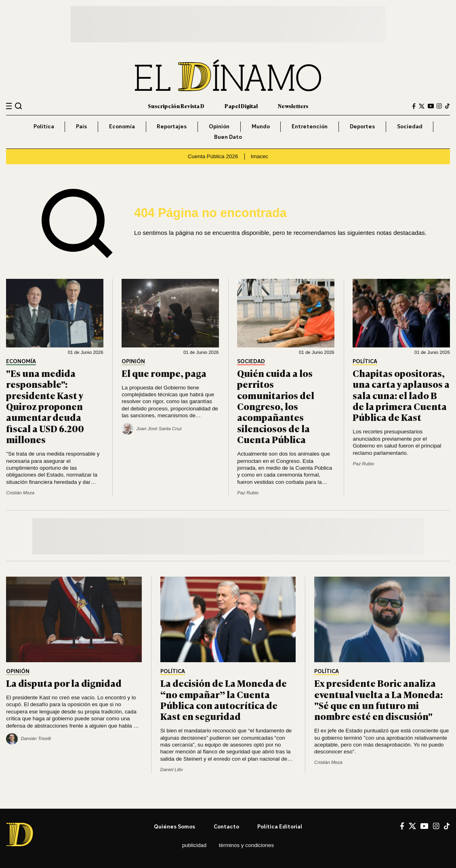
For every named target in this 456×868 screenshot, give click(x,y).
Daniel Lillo (172, 770)
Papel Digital (241, 106)
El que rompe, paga (164, 373)
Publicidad (194, 845)
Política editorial (280, 826)
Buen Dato (228, 137)
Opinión (219, 126)
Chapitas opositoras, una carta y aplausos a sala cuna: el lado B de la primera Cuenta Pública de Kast (401, 395)
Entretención (310, 126)
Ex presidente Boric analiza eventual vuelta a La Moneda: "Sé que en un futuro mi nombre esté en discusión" (378, 699)
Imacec (260, 156)
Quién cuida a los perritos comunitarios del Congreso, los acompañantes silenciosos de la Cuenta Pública (276, 406)
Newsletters (293, 106)
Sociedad (410, 126)
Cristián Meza (20, 493)
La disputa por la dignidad (64, 683)
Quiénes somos (174, 826)
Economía (122, 126)
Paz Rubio (248, 493)
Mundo (261, 126)
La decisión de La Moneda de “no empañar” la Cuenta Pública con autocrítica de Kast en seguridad (224, 699)
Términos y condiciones (246, 845)
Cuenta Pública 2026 (213, 156)
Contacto (226, 826)
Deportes (362, 126)
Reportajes (172, 126)
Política (44, 126)
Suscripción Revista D (176, 106)
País (81, 126)
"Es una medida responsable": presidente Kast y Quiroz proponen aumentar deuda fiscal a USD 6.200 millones (45, 406)
